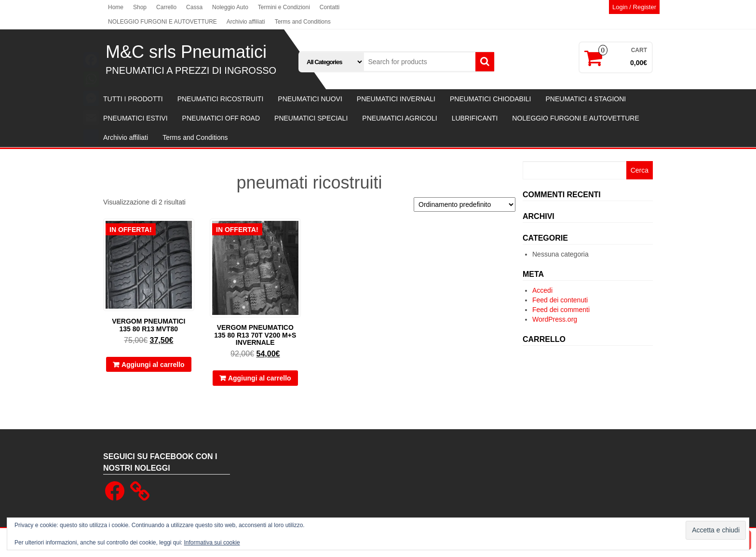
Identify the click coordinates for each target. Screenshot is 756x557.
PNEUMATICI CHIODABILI (491, 99)
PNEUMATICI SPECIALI (311, 118)
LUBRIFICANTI (475, 118)
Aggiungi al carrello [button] (153, 365)
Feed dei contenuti (560, 300)
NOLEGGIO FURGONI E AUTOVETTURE (162, 22)
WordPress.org (555, 319)
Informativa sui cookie (212, 543)
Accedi (542, 290)
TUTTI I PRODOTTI (133, 99)
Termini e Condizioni (284, 7)
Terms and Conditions (303, 22)
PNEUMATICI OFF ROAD (221, 118)
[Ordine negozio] (465, 204)
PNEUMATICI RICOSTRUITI (221, 99)
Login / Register (634, 7)
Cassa (194, 7)
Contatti (330, 7)
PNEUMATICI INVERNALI (396, 99)
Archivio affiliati (246, 22)
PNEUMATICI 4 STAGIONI (586, 99)
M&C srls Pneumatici (186, 52)
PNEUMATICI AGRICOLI (399, 118)
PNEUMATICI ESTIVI (135, 118)
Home (116, 7)
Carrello (166, 7)
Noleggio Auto (230, 7)
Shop (140, 7)
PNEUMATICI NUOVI (310, 99)
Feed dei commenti (561, 310)
